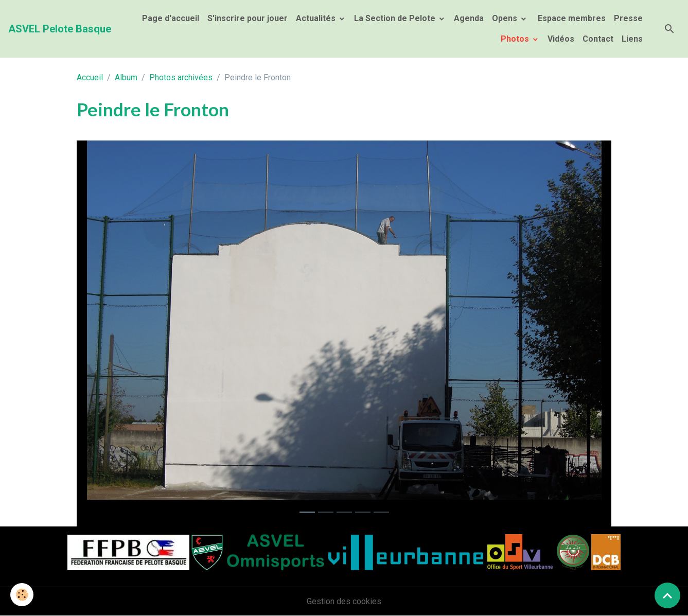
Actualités (317, 18)
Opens (506, 18)
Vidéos (561, 39)
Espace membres (571, 18)
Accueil (90, 77)
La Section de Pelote (396, 18)
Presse (628, 18)
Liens (632, 39)
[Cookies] (22, 595)
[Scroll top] (667, 595)
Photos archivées (181, 77)
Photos (516, 39)
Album (126, 77)
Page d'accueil (171, 18)
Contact (598, 39)
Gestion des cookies (344, 601)
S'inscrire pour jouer (248, 18)
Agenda (469, 18)
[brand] (60, 29)
